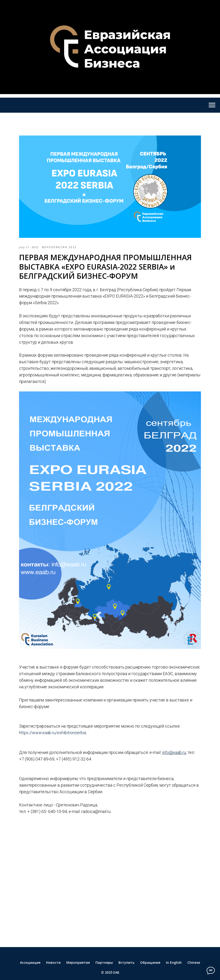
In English (174, 942)
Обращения (150, 942)
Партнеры (104, 942)
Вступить (126, 942)
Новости (53, 942)
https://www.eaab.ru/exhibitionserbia (68, 709)
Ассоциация (30, 942)
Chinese (194, 942)
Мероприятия (78, 942)
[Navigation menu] (212, 105)
